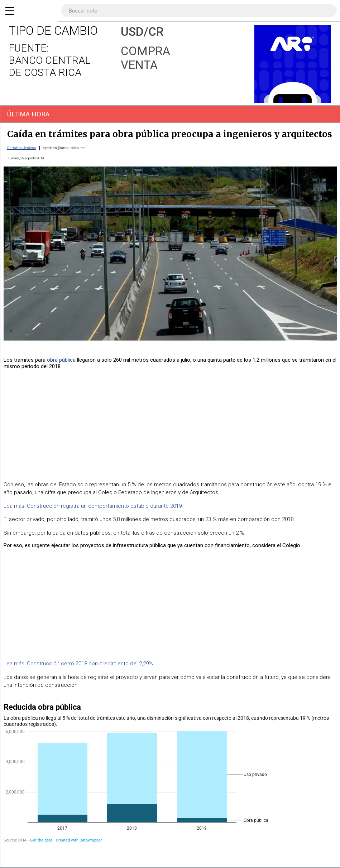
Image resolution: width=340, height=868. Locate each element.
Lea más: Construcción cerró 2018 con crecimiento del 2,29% (78, 664)
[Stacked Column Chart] (170, 774)
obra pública (61, 360)
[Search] (197, 11)
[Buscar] (327, 11)
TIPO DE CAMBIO (53, 31)
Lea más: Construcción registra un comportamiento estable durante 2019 (93, 506)
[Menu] (10, 11)
